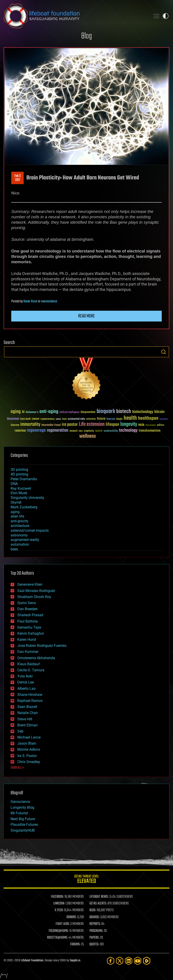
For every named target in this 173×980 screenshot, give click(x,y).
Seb (20, 731)
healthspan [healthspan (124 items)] (148, 419)
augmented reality (25, 540)
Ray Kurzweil (21, 488)
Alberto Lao (26, 689)
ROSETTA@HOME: (57, 938)
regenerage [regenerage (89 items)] (36, 431)
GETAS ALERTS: (98, 904)
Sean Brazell (27, 707)
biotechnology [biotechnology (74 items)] (143, 412)
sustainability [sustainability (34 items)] (111, 431)
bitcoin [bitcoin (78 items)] (159, 412)
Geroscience (20, 802)
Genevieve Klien (30, 584)
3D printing (19, 470)
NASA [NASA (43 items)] (141, 425)
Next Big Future (23, 819)
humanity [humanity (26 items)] (164, 419)
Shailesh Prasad (30, 615)
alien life (17, 516)
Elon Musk (19, 493)
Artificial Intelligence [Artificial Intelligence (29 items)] (69, 412)
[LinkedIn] (129, 961)
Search (164, 352)
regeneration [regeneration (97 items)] (58, 430)
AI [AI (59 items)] (23, 412)
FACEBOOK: (57, 897)
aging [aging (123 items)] (16, 412)
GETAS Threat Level (86, 880)
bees (14, 549)
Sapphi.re (75, 961)
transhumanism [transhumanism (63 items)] (150, 431)
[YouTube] (138, 961)
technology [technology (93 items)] (128, 431)
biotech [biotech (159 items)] (124, 412)
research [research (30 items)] (73, 431)
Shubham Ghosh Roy (34, 597)
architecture (20, 526)
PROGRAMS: (96, 931)
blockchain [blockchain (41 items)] (13, 419)
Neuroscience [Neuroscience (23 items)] (151, 425)
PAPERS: (94, 938)
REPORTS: (95, 924)
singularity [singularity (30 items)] (89, 431)
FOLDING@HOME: (59, 931)
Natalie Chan (28, 713)
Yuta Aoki (25, 676)
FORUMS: (75, 944)
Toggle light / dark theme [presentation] (166, 16)
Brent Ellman (27, 725)
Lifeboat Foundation (32, 961)
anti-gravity (19, 521)
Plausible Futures (24, 825)
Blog (86, 36)
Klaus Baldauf (29, 664)
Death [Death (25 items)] (64, 419)
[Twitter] (120, 961)
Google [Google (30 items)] (119, 419)
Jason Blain (27, 743)
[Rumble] (147, 961)
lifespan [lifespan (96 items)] (112, 425)
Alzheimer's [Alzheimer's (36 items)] (32, 412)
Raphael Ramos (30, 701)
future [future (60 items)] (101, 419)
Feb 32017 (17, 178)
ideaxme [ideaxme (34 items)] (15, 425)
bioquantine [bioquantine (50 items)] (88, 412)
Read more (86, 316)
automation (20, 544)
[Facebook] (111, 961)
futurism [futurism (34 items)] (111, 419)
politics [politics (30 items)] (161, 425)
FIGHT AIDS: (63, 924)
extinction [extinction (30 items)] (91, 419)
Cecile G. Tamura (31, 670)
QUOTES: (94, 944)
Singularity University (27, 498)
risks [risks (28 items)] (81, 431)
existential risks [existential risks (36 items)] (76, 419)
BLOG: (93, 910)
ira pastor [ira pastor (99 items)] (70, 425)
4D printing (19, 474)
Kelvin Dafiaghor (31, 633)
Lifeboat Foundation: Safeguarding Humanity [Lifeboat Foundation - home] (75, 16)
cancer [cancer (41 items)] (36, 419)
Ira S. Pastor (27, 756)
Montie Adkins (29, 749)
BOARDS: (94, 917)
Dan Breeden (27, 609)
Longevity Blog (22, 807)
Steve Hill (25, 719)
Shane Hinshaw (30, 695)
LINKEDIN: (59, 904)
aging (15, 512)
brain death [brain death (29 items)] (25, 419)
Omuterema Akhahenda (36, 658)
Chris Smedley (29, 762)
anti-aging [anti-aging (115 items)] (49, 412)
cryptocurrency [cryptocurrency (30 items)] (48, 419)
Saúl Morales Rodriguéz (36, 591)
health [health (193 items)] (130, 418)
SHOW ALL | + (17, 768)
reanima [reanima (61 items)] (20, 431)
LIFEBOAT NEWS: (99, 897)
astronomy (19, 535)
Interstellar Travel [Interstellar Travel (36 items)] (51, 425)
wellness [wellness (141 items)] (88, 436)
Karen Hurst (30, 301)
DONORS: (72, 917)
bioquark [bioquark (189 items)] (106, 412)
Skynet (16, 502)
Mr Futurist (19, 813)
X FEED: (59, 910)
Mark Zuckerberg (24, 507)
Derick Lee (26, 682)
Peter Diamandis (24, 479)
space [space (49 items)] (99, 431)
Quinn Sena (27, 603)
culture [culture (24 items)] (58, 419)
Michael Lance (29, 737)
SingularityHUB (23, 830)
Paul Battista (28, 621)
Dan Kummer (28, 652)
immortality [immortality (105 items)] (30, 424)
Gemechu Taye (29, 627)
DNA (14, 484)
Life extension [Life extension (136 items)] (92, 424)
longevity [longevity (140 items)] (129, 424)
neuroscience (49, 301)
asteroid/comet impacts (30, 530)
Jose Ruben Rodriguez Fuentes (42, 646)
